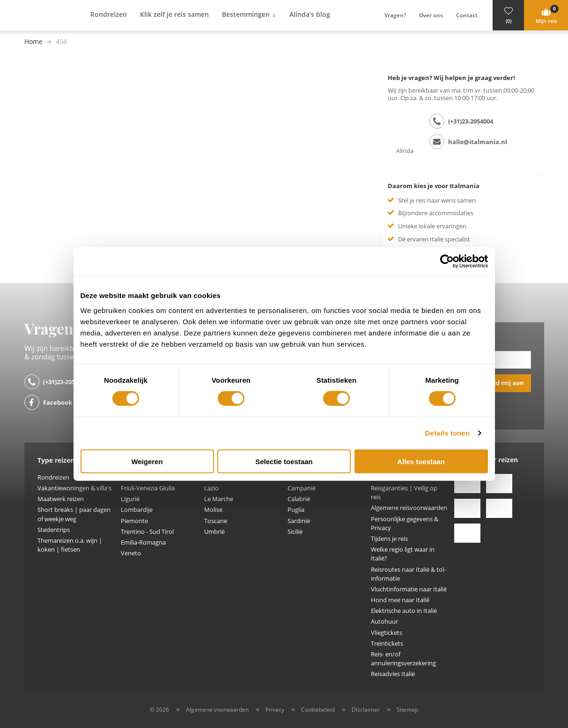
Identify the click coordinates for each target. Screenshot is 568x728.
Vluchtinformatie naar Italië (409, 589)
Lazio (211, 488)
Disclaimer (366, 710)
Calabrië (299, 499)
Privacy (275, 710)
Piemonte (134, 521)
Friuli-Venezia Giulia (148, 488)
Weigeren (147, 461)
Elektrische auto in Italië (404, 611)
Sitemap (407, 710)
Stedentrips (54, 530)
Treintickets (387, 644)
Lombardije (137, 510)
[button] (508, 15)
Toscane (216, 521)
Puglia (296, 510)
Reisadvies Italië (393, 674)
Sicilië (295, 532)
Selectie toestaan (284, 461)
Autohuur (384, 622)
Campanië (302, 488)
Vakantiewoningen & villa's (74, 488)
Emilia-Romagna (143, 542)
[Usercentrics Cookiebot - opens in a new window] (447, 262)
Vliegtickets (387, 633)
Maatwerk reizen (61, 499)
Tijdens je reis (389, 539)
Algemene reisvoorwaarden (409, 508)
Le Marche (219, 499)
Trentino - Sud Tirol (147, 532)
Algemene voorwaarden (217, 710)
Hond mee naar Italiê (400, 600)
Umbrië (214, 532)
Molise (213, 510)
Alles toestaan (421, 461)
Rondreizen (53, 477)
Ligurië (130, 499)
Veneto (131, 553)
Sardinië (299, 521)
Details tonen (447, 433)
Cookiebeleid (318, 710)
